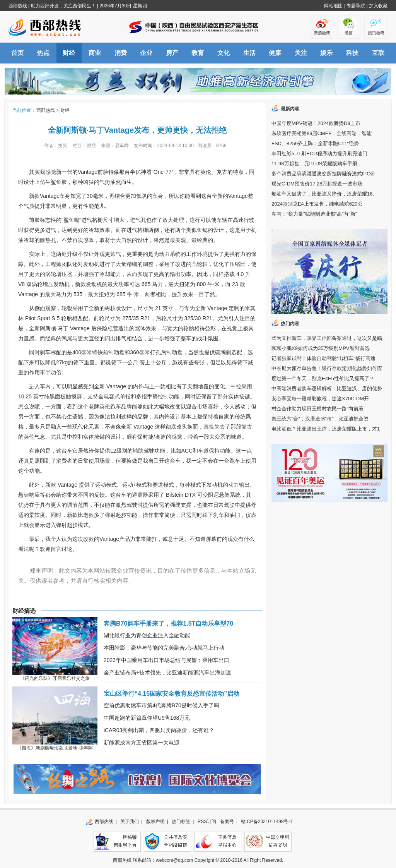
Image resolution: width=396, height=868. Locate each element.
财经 (69, 53)
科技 (352, 53)
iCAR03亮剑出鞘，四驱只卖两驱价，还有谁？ (159, 730)
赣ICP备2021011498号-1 (267, 822)
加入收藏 (378, 6)
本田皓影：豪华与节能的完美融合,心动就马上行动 (164, 648)
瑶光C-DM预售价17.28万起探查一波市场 (317, 184)
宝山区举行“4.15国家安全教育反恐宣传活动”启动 (172, 694)
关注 (301, 53)
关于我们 (130, 822)
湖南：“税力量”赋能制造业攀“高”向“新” (314, 214)
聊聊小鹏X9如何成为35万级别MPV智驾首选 (321, 348)
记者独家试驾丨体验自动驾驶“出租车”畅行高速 (323, 358)
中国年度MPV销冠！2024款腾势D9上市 (316, 123)
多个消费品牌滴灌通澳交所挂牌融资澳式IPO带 (323, 174)
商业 (95, 53)
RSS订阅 (207, 822)
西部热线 (18, 6)
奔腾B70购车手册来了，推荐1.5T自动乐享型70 (168, 624)
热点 (43, 53)
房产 (172, 53)
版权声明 (155, 822)
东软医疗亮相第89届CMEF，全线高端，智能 (322, 133)
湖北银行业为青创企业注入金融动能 (147, 635)
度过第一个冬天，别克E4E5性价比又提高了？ (323, 378)
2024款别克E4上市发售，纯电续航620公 (317, 204)
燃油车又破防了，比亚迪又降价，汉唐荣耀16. (323, 194)
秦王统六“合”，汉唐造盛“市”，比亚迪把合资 (320, 419)
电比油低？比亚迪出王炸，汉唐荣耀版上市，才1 (326, 429)
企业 (146, 53)
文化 (224, 53)
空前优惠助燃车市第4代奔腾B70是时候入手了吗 (161, 705)
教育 (198, 53)
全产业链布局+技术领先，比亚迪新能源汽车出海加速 (167, 672)
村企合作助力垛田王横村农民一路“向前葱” (318, 409)
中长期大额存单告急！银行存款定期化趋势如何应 (327, 368)
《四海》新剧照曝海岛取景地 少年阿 (55, 748)
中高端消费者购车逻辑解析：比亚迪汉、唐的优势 (327, 389)
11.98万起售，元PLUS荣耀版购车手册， (317, 164)
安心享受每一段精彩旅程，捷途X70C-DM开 (320, 399)
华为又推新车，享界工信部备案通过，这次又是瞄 (327, 338)
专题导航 (356, 6)
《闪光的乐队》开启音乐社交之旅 (55, 678)
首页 (17, 53)
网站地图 (333, 6)
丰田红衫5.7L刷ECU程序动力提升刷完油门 (319, 154)
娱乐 (326, 53)
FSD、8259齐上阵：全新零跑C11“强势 (315, 143)
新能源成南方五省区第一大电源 (142, 743)
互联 (378, 53)
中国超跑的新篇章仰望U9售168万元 (147, 718)
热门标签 (181, 822)
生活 (249, 53)
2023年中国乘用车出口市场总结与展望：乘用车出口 (166, 660)
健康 (275, 53)
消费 (121, 53)
